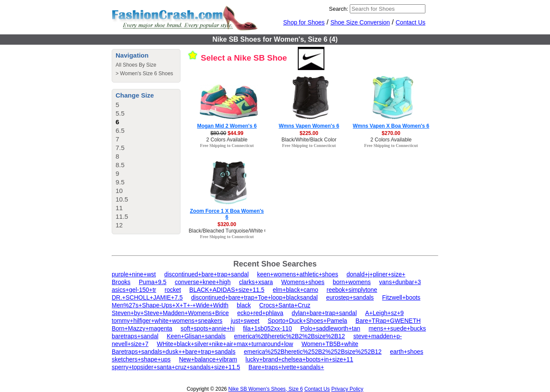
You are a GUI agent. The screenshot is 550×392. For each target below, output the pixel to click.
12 (119, 225)
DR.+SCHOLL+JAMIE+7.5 (147, 297)
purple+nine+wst (134, 274)
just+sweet (245, 321)
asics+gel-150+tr (134, 290)
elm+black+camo (296, 290)
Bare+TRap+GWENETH (388, 321)
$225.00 (309, 133)
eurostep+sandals (350, 297)
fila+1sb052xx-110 (267, 328)
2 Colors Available (227, 140)
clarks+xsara (256, 282)
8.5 (120, 165)
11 (119, 208)
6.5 (120, 130)
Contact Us (411, 22)
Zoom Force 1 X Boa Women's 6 (227, 214)
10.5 (122, 199)
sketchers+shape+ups (141, 359)
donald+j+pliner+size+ (376, 274)
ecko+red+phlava (260, 313)
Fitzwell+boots (401, 297)
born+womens (352, 282)
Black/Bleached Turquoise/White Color (233, 231)
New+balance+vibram (208, 359)
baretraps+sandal (135, 336)
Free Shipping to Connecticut (227, 145)
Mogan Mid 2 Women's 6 (227, 126)
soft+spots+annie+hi (208, 328)
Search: (339, 9)
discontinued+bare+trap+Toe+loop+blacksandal (255, 297)
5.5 (120, 113)
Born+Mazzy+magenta (142, 328)
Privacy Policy (347, 389)
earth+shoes (407, 352)
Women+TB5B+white (330, 344)
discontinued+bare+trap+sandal (206, 274)
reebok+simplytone (352, 290)
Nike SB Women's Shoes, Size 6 (265, 389)
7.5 (120, 148)
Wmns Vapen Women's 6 (309, 126)
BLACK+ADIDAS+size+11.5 (227, 290)
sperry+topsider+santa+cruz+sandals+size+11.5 (176, 367)
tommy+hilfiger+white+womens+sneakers (167, 321)
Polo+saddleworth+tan (330, 328)
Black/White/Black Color (309, 140)
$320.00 (227, 224)
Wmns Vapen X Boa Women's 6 (391, 126)
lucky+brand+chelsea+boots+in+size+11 (299, 359)
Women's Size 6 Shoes (146, 73)
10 (119, 191)
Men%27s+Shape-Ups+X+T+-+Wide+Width (170, 305)
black (244, 305)
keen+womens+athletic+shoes (298, 274)
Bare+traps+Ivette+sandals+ (286, 367)
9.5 (120, 182)
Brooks (121, 282)
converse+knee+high (203, 282)
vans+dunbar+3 (400, 282)
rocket (173, 290)
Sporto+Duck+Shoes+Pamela (307, 321)
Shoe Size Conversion (360, 22)
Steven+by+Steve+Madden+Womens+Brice (170, 313)
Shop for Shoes (304, 22)
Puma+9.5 (153, 282)
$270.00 (391, 133)
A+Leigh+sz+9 (385, 313)
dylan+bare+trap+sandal (324, 313)
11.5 (122, 216)
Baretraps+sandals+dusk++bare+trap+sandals (174, 352)
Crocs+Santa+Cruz (285, 305)
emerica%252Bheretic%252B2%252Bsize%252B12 (313, 352)
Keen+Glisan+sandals (196, 336)
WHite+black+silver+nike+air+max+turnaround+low (225, 344)
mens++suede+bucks (397, 328)
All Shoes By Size (136, 65)
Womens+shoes (303, 282)
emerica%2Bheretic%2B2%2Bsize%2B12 (289, 336)
